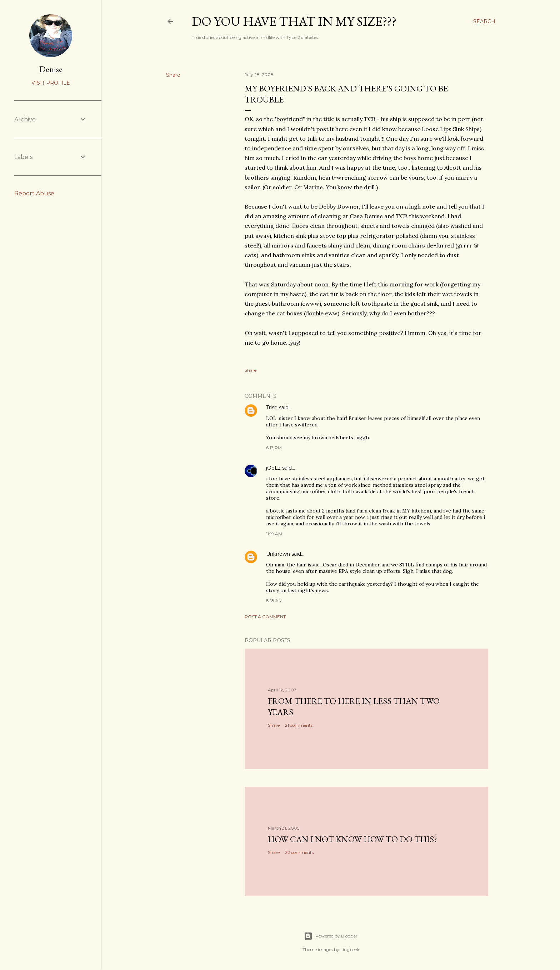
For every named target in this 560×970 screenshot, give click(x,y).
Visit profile (51, 83)
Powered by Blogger (331, 936)
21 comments (299, 725)
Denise (51, 69)
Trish (272, 407)
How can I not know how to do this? (352, 839)
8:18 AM (274, 601)
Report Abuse (34, 193)
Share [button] (173, 75)
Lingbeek (350, 949)
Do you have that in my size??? (294, 21)
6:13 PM (274, 448)
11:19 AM (274, 534)
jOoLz (273, 468)
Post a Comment (265, 617)
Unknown (278, 554)
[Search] (484, 21)
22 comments (299, 852)
